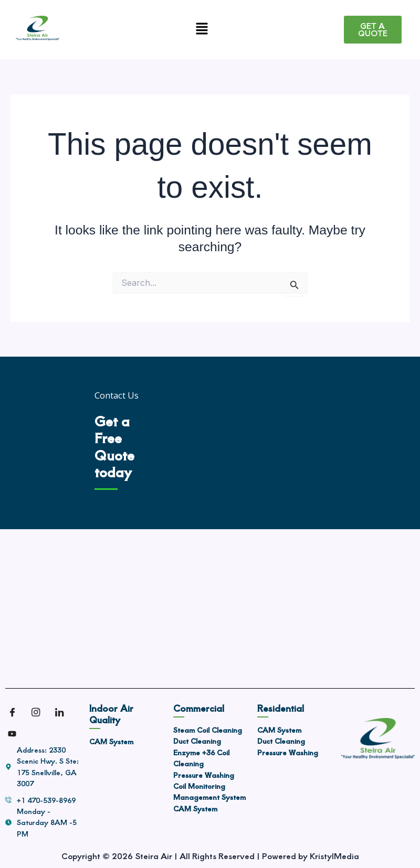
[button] (202, 30)
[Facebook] (16, 713)
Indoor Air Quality (111, 714)
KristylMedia (334, 856)
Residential (281, 708)
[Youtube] (16, 734)
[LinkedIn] (63, 713)
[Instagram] (39, 713)
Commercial (199, 708)
